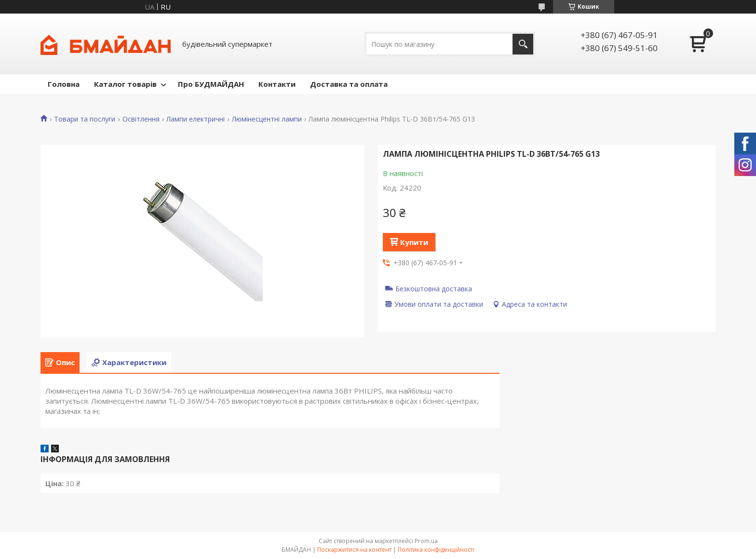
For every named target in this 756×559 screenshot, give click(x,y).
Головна (64, 84)
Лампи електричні (196, 119)
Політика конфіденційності (436, 550)
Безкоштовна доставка (434, 288)
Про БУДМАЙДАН (211, 84)
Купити (414, 242)
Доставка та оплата (349, 84)
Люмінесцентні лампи (267, 119)
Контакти (277, 84)
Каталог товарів (125, 84)
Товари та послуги (85, 119)
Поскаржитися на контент (354, 550)
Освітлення (141, 119)
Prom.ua (426, 541)
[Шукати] (523, 44)
